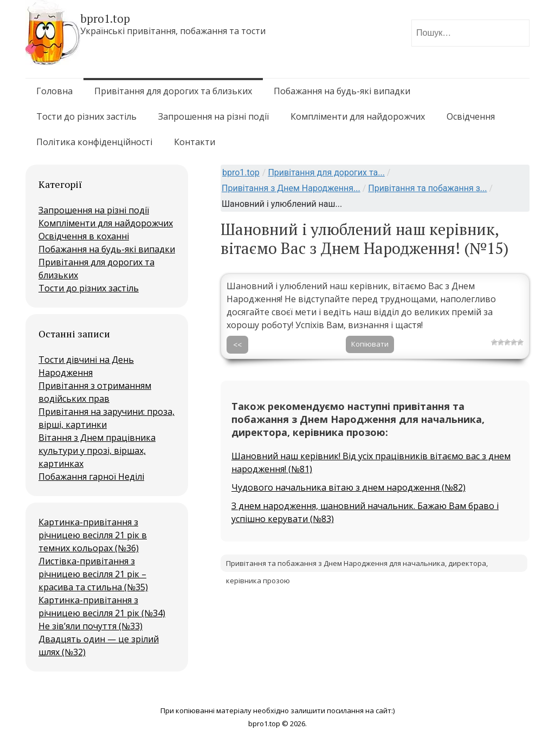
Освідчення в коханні (84, 236)
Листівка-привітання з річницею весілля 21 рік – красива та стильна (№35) (93, 574)
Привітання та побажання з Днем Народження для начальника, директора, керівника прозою (357, 565)
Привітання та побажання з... (427, 188)
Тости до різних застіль (86, 116)
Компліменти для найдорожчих (358, 116)
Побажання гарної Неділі (91, 477)
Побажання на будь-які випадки (342, 91)
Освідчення (471, 116)
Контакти (195, 142)
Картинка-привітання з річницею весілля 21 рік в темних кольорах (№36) (93, 535)
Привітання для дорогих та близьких (173, 91)
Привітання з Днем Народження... (291, 188)
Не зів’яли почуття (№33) (91, 626)
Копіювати (370, 344)
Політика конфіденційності (94, 142)
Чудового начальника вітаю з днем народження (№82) (349, 487)
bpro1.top (241, 172)
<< (237, 345)
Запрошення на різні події (214, 116)
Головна (54, 91)
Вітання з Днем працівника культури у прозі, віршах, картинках (97, 451)
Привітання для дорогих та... (326, 172)
